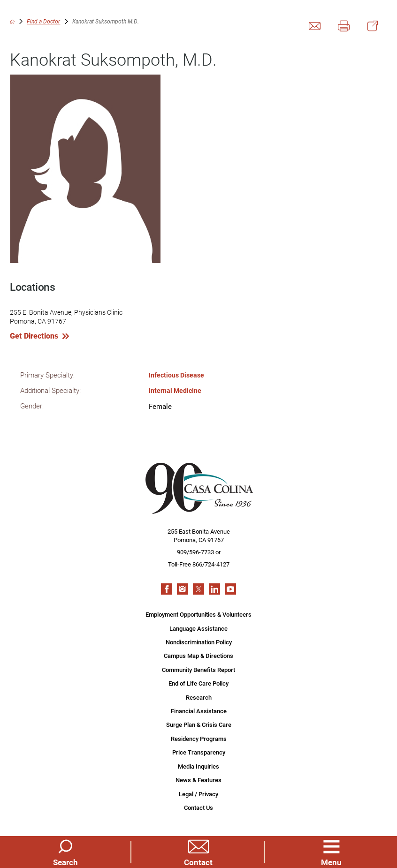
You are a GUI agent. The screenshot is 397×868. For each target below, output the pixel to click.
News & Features (198, 781)
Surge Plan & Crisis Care (199, 725)
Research (199, 697)
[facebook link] (167, 588)
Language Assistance (198, 627)
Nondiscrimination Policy (199, 642)
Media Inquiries (198, 767)
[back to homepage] (12, 22)
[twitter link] (198, 588)
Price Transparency (199, 754)
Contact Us (198, 809)
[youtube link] (230, 588)
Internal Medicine (176, 390)
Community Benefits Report (198, 669)
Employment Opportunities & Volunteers (198, 613)
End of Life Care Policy (198, 683)
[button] (332, 852)
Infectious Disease (178, 375)
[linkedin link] (214, 588)
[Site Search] (65, 852)
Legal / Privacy (198, 795)
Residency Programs (199, 740)
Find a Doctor (43, 22)
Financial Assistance (199, 711)
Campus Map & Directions (198, 655)
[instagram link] (183, 588)
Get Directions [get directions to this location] (34, 336)
